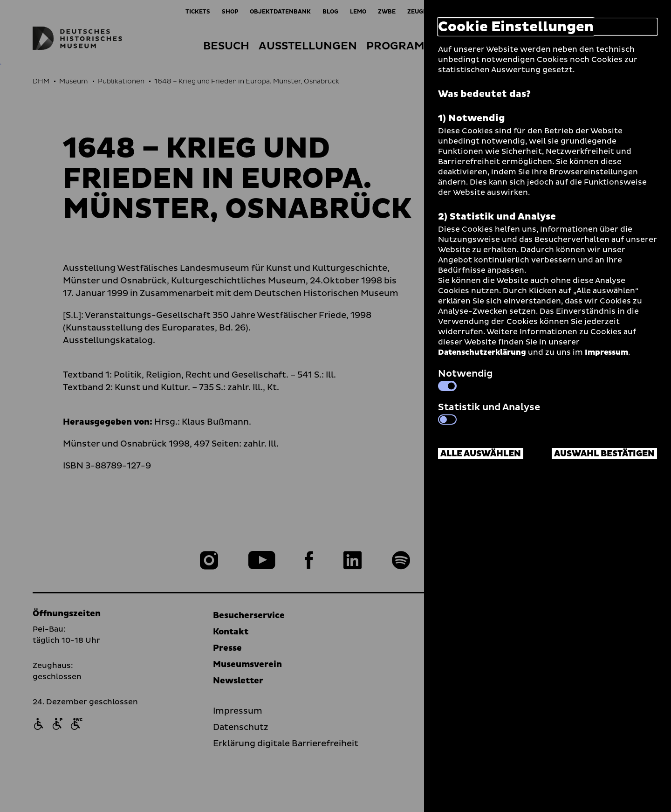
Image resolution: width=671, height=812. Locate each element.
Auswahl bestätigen (604, 454)
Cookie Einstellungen (516, 27)
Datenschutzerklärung (482, 352)
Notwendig (465, 379)
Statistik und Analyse (489, 413)
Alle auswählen (481, 454)
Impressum (606, 352)
